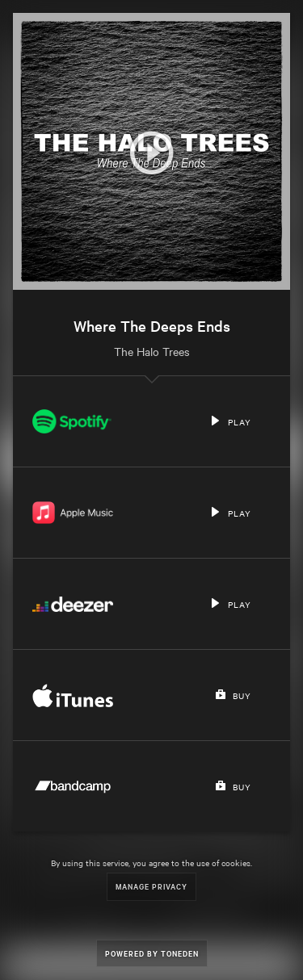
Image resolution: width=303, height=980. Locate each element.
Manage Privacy (151, 886)
